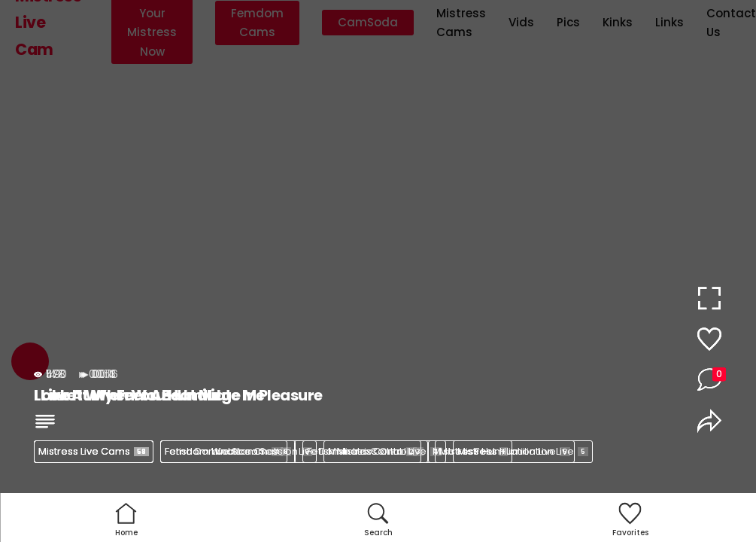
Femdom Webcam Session (238, 451)
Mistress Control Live (385, 451)
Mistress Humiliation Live (523, 451)
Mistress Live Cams (94, 451)
